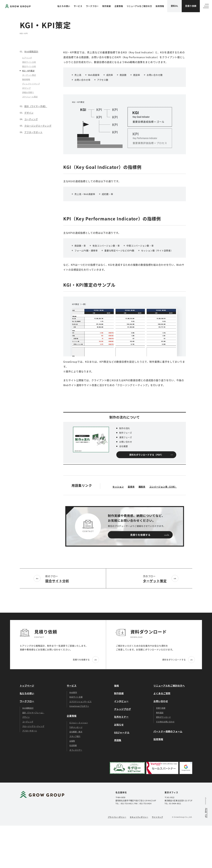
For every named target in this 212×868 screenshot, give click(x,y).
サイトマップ (157, 817)
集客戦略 (26, 79)
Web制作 (73, 692)
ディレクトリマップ (31, 84)
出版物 (72, 741)
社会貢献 (73, 745)
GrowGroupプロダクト (79, 706)
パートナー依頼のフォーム (168, 731)
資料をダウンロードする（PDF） (146, 455)
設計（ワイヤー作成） (36, 106)
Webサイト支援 (76, 697)
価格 (117, 686)
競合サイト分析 (29, 66)
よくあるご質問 (162, 693)
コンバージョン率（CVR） (163, 487)
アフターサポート (33, 132)
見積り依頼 (191, 6)
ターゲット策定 (29, 75)
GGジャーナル (122, 732)
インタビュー (121, 701)
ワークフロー (92, 6)
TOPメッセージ (76, 727)
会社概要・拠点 (76, 732)
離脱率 (142, 487)
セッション (118, 487)
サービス (78, 6)
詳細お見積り (28, 92)
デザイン (29, 113)
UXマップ (27, 88)
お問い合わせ (161, 701)
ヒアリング (27, 58)
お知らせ (119, 725)
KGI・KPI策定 (28, 71)
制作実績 (107, 6)
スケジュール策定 (30, 97)
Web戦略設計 (31, 51)
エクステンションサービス (80, 701)
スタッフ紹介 (75, 736)
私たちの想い (64, 6)
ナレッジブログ (123, 709)
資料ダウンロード (163, 717)
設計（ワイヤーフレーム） (33, 713)
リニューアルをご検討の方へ (169, 686)
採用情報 (160, 6)
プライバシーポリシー (117, 817)
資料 (174, 6)
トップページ (27, 686)
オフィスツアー (76, 750)
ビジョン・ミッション (79, 723)
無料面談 (160, 713)
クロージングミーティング (38, 126)
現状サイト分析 (29, 62)
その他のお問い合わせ (165, 722)
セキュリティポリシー (139, 817)
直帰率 (131, 487)
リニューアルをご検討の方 (139, 6)
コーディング (31, 119)
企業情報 (119, 6)
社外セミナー (121, 717)
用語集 (118, 740)
